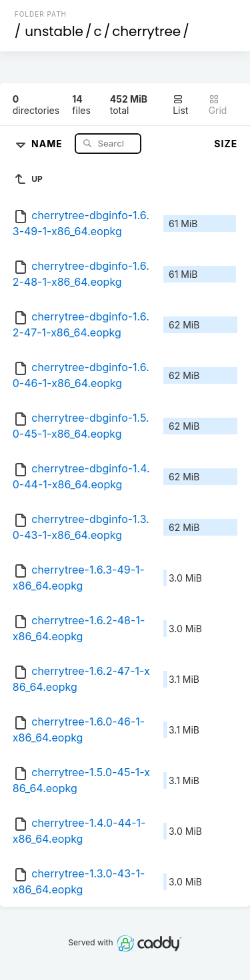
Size (226, 144)
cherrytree (146, 31)
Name (48, 143)
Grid (218, 105)
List (180, 105)
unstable (54, 31)
